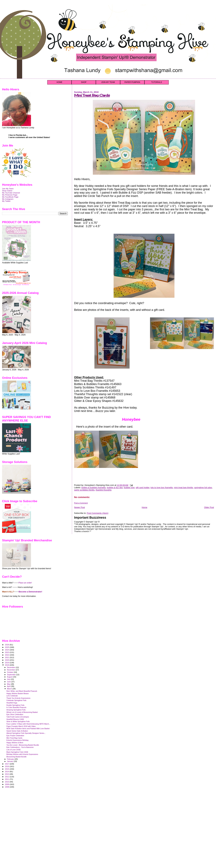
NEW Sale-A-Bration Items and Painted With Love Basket (28, 729)
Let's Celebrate (12, 696)
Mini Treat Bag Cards (92, 95)
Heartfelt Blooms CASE (15, 719)
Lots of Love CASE (14, 750)
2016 (7, 766)
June (9, 682)
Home (145, 507)
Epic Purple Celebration (15, 736)
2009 (7, 784)
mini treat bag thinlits (183, 488)
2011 (7, 779)
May (9, 684)
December (11, 667)
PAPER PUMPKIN (132, 82)
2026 (7, 645)
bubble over (129, 488)
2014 (7, 771)
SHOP (84, 82)
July (9, 679)
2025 (7, 647)
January (10, 761)
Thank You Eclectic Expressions (18, 698)
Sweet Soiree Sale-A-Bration (17, 731)
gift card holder (143, 488)
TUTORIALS (156, 82)
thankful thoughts (104, 490)
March (10, 689)
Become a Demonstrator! (30, 592)
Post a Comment (81, 503)
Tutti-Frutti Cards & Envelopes (18, 717)
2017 (7, 764)
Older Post (209, 507)
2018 (7, 665)
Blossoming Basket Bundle (16, 757)
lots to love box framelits (162, 488)
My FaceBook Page (10, 197)
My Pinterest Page (10, 195)
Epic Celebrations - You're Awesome (20, 747)
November (11, 670)
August (10, 677)
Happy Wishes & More (15, 743)
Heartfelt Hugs (12, 703)
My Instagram (8, 199)
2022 (7, 655)
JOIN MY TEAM (108, 82)
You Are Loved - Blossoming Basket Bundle (23, 745)
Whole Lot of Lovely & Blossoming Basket (22, 712)
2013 (7, 774)
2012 (7, 777)
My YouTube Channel (11, 193)
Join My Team (8, 189)
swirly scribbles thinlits (84, 490)
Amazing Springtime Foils (16, 710)
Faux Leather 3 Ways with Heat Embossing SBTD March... (28, 724)
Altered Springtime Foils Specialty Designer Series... (26, 733)
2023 (7, 652)
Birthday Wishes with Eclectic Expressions (22, 754)
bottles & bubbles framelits (93, 488)
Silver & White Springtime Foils (18, 721)
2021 (7, 657)
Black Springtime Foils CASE (17, 752)
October (10, 672)
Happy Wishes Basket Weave (17, 693)
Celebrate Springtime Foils (16, 700)
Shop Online (7, 191)
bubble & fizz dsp (115, 488)
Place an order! (25, 583)
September (12, 675)
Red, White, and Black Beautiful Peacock (22, 691)
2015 (7, 769)
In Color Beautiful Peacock (16, 707)
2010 (7, 782)
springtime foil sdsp (203, 488)
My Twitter (6, 201)
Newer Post (79, 507)
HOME (59, 82)
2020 (7, 660)
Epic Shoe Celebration (15, 714)
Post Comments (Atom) (98, 513)
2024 (7, 650)
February (11, 759)
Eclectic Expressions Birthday (17, 740)
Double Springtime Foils (15, 705)
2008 (7, 787)
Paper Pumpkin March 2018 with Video (21, 726)
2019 (7, 663)
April (9, 686)
